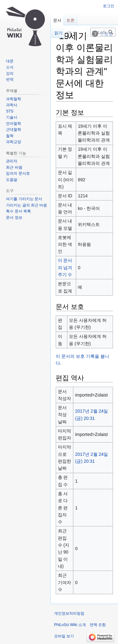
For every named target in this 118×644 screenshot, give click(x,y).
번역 (10, 79)
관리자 (12, 161)
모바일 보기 (64, 636)
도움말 (12, 180)
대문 (10, 61)
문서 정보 (14, 218)
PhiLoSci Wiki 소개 (70, 625)
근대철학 (14, 130)
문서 (57, 20)
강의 (10, 73)
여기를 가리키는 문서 (24, 199)
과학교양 (14, 142)
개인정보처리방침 (69, 613)
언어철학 (14, 124)
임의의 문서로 (18, 173)
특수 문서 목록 (18, 211)
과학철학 (14, 99)
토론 (70, 20)
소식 (10, 67)
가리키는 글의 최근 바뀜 (26, 205)
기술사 (12, 117)
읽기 (56, 33)
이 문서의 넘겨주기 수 (65, 267)
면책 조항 (98, 625)
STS (10, 111)
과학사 (12, 105)
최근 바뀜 (14, 167)
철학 (10, 136)
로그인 (109, 6)
